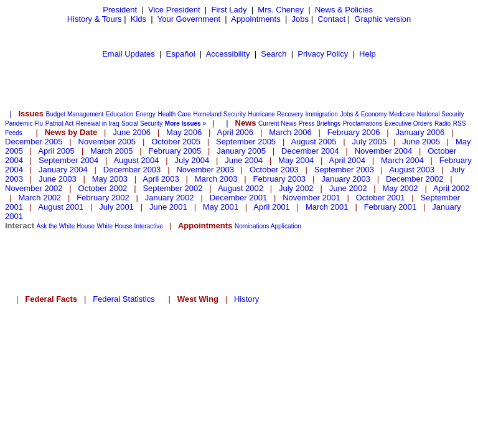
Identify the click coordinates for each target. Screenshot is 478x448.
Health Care (174, 114)
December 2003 (132, 170)
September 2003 (344, 170)
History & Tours (95, 19)
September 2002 (172, 188)
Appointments (256, 19)
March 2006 (290, 132)
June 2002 (348, 188)
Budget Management (75, 114)
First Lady (229, 10)
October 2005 (176, 142)
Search (274, 54)
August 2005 (313, 142)
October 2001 (381, 198)
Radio (443, 124)
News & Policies (344, 10)
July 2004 (192, 160)
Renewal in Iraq (97, 124)
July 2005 (370, 142)
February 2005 (175, 151)
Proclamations (363, 124)
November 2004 (384, 151)
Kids (138, 19)
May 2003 (110, 179)
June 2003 (58, 179)
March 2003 (216, 179)
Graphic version (382, 19)
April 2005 (56, 151)
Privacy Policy (323, 54)
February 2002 (103, 198)
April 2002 (452, 188)
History (246, 299)
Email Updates (129, 54)
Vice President (174, 10)
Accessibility (228, 54)
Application (286, 226)
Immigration (322, 114)
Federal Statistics (124, 299)
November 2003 (205, 170)
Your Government (189, 19)
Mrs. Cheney (281, 10)
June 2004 (244, 160)
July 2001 (116, 207)
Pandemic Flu (24, 124)
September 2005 (246, 142)
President (120, 10)
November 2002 (34, 188)
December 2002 (415, 179)
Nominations (252, 226)
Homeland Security (219, 114)
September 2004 (68, 160)
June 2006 (132, 132)
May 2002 (400, 188)
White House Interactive (130, 226)
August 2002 (241, 188)
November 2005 (107, 142)
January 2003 (346, 179)
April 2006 (236, 132)
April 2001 (272, 207)
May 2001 (221, 207)
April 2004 (347, 160)
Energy (146, 114)
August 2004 (136, 160)
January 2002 (170, 198)
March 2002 (40, 198)
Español (181, 54)
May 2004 (296, 160)
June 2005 (421, 142)
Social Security (142, 124)
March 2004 (402, 160)
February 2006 (354, 132)
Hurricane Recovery (276, 114)
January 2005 (241, 151)
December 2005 (34, 142)
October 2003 (274, 170)
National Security (441, 114)
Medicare (402, 114)
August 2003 (412, 170)
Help (368, 54)
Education (119, 114)
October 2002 (103, 188)
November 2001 (312, 198)
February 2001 (391, 207)
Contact (331, 19)
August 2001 (61, 207)
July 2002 (296, 188)
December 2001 (239, 198)
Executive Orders (409, 124)
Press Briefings (320, 124)
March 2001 (327, 207)
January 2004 (63, 170)
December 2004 (310, 151)
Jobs (300, 19)
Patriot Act (60, 124)
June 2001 (168, 207)
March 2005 (112, 151)
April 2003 (161, 179)
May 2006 (184, 132)
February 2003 (280, 179)
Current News (277, 124)
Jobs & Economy (363, 114)
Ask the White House (66, 226)
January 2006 (420, 132)
